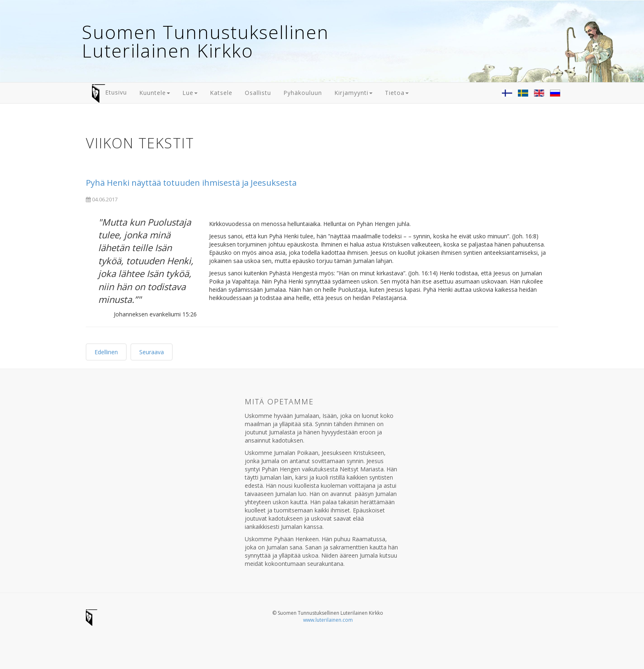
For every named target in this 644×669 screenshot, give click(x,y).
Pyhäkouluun (303, 93)
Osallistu (258, 93)
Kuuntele (155, 93)
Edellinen (106, 352)
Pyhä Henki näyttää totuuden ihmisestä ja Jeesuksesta (191, 183)
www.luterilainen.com (328, 620)
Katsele (221, 93)
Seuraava (152, 352)
